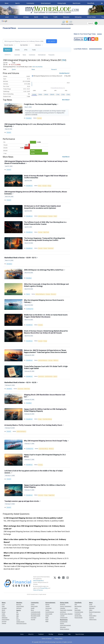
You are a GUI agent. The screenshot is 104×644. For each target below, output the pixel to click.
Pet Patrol (34, 618)
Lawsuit (55, 376)
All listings (63, 604)
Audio (91, 604)
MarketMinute (29, 186)
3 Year (63, 94)
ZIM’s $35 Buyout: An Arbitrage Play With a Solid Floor (44, 270)
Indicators (38, 45)
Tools (34, 50)
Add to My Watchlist (37, 67)
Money (46, 17)
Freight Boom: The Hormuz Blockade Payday (41, 104)
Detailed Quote (64, 73)
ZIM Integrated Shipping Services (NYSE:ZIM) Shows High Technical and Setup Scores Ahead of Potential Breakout (36, 162)
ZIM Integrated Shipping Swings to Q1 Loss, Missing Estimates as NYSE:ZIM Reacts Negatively (35, 125)
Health (33, 608)
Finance (62, 623)
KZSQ (47, 619)
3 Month (52, 94)
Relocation (63, 627)
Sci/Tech (4, 621)
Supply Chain (51, 495)
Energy (49, 186)
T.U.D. (91, 614)
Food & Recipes (50, 612)
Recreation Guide (36, 616)
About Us (31, 634)
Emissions (53, 294)
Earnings (40, 232)
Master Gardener (65, 629)
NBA (17, 616)
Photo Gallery (93, 616)
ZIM (64, 60)
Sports (17, 3)
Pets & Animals (78, 618)
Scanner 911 (92, 606)
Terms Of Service (38, 590)
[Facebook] (59, 583)
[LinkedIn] (63, 583)
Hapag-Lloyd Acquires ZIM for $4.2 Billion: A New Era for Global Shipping (45, 486)
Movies (47, 604)
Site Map (51, 634)
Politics (4, 616)
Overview (17, 55)
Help (69, 634)
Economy (39, 118)
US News (26, 17)
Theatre (48, 606)
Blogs (32, 610)
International (42, 55)
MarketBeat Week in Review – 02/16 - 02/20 (21, 382)
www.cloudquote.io (38, 581)
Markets (8, 50)
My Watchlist (24, 45)
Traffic (55, 17)
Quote (14, 69)
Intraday (34, 94)
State (16, 17)
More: (91, 603)
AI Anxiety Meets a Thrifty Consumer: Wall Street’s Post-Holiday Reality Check (34, 425)
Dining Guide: (64, 603)
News (7, 3)
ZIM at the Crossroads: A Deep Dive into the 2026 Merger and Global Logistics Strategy (46, 285)
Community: (35, 603)
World (36, 17)
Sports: (19, 610)
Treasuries (51, 55)
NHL (17, 618)
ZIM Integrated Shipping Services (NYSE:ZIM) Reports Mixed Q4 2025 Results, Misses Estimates (36, 193)
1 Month (46, 94)
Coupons (92, 618)
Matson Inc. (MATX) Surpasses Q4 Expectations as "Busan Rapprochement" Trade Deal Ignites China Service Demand (45, 351)
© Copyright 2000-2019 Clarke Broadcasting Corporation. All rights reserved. (52, 642)
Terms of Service (47, 639)
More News (65, 100)
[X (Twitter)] (55, 583)
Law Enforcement (49, 376)
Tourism (4, 623)
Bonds (40, 186)
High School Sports (21, 623)
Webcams (66, 17)
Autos (76, 608)
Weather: (19, 603)
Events (33, 604)
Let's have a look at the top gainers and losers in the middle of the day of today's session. (34, 472)
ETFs (26, 50)
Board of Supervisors (95, 612)
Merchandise (78, 606)
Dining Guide (62, 3)
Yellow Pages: (93, 619)
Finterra (28, 294)
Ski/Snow (19, 608)
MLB (17, 614)
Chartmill (9, 133)
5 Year (68, 94)
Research (54, 69)
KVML (47, 618)
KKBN (47, 621)
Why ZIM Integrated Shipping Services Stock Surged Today (46, 441)
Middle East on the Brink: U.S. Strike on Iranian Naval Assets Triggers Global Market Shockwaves (46, 316)
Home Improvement (65, 625)
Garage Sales (78, 616)
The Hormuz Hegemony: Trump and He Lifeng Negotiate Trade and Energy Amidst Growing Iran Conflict (44, 239)
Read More (66, 157)
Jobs (76, 604)
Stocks (17, 50)
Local (7, 17)
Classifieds (91, 3)
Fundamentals (64, 622)
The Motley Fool (30, 309)
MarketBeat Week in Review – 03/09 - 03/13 (21, 258)
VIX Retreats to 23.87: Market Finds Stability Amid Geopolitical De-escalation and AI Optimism (42, 207)
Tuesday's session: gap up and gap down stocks (22, 501)
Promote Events (79, 612)
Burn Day (19, 604)
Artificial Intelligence (43, 216)
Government (51, 248)
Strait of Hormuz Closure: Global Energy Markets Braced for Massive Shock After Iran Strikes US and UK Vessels (46, 332)
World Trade (46, 232)
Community (30, 3)
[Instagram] (68, 583)
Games (47, 610)
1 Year (58, 94)
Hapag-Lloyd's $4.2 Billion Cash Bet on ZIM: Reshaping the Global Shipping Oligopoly (45, 410)
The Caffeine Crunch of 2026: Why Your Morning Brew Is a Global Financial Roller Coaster (45, 223)
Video (91, 610)
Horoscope (48, 608)
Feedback (41, 634)
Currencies (32, 55)
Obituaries (78, 17)
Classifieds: (78, 603)
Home (22, 634)
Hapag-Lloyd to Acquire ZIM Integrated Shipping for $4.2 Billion (45, 456)
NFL (17, 612)
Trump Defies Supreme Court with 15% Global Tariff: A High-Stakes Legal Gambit (46, 367)
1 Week (40, 94)
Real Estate (77, 3)
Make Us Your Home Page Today (85, 34)
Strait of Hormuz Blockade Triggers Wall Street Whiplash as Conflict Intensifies (46, 177)
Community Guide (36, 612)
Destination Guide (36, 614)
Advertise (61, 634)
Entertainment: (50, 603)
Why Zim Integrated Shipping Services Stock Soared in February (44, 301)
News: (4, 603)
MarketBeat (29, 118)
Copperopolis (64, 618)
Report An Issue (80, 634)
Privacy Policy (44, 588)
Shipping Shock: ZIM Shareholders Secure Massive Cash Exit (45, 396)
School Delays (91, 17)
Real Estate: (64, 620)
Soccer (18, 620)
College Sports (20, 622)
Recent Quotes (9, 45)
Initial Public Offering (47, 419)
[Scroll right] (101, 3)
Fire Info (33, 619)
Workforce (56, 360)
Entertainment (46, 3)
